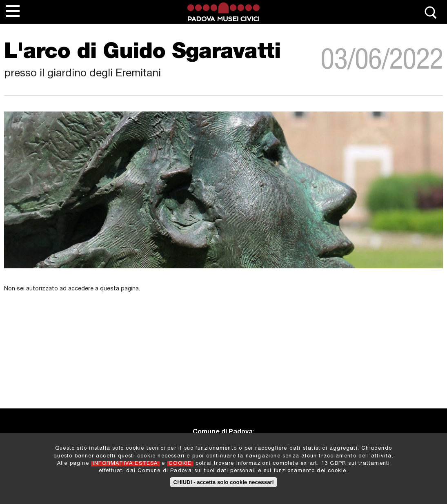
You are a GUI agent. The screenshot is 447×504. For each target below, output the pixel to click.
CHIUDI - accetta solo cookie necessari (224, 484)
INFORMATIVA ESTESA (125, 465)
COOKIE (180, 465)
